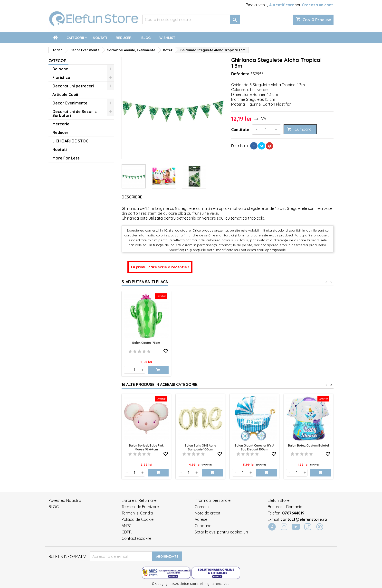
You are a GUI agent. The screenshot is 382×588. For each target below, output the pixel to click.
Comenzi (202, 507)
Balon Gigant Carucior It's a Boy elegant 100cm (254, 447)
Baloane (60, 69)
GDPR (127, 532)
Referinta (240, 74)
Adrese (201, 519)
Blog (146, 38)
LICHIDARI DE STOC (70, 141)
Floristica (61, 77)
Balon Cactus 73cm (200, 343)
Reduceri (124, 38)
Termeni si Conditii (138, 513)
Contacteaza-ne (136, 538)
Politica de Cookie (138, 519)
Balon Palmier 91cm (146, 343)
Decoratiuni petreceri (73, 86)
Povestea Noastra (65, 500)
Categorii (75, 38)
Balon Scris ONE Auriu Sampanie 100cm (200, 447)
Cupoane (203, 526)
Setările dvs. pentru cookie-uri (221, 532)
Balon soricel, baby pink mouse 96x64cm (146, 447)
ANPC (127, 526)
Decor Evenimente (70, 103)
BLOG (54, 507)
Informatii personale (213, 500)
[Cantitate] (266, 130)
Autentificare (282, 5)
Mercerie (61, 124)
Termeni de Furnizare (140, 507)
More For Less (66, 158)
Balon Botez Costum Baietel (308, 445)
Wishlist (167, 38)
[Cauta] (191, 19)
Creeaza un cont (317, 5)
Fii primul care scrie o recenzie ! (160, 267)
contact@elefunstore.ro (304, 519)
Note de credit (208, 513)
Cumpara (299, 129)
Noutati (100, 38)
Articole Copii (65, 94)
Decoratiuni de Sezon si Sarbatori (75, 113)
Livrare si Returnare (139, 500)
